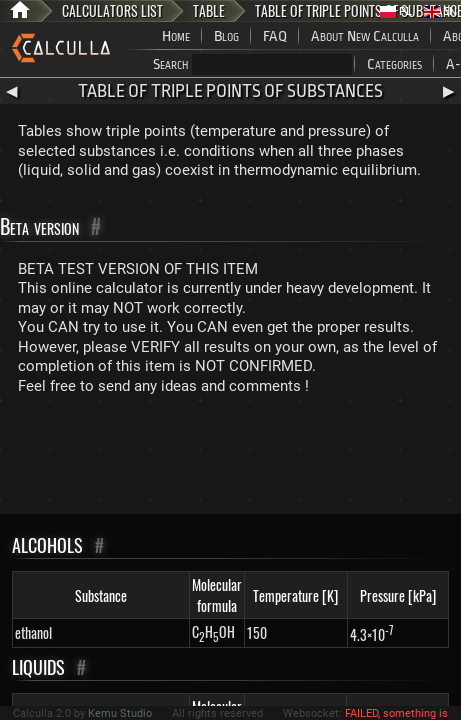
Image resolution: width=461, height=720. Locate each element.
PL (396, 11)
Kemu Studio (120, 713)
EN (440, 11)
